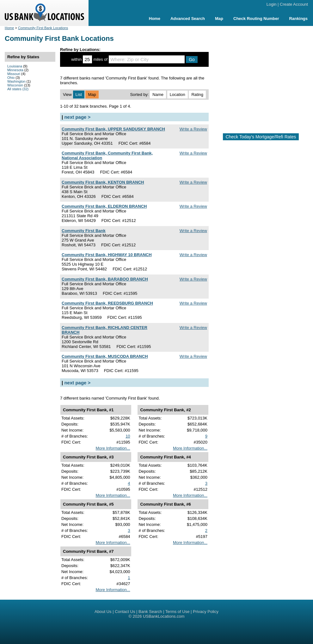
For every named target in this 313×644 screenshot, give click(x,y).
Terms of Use (178, 612)
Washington (16, 81)
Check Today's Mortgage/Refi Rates (261, 137)
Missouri (14, 74)
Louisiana (15, 66)
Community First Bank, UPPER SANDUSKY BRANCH (113, 129)
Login (272, 4)
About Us (103, 612)
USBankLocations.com (164, 616)
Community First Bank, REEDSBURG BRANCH (107, 303)
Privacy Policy (206, 612)
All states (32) (18, 89)
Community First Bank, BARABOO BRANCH (105, 279)
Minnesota (15, 70)
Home (155, 19)
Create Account (294, 4)
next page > (77, 117)
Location (178, 95)
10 (128, 436)
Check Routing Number (256, 19)
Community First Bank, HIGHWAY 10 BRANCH (107, 255)
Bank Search (150, 612)
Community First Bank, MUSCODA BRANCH (105, 356)
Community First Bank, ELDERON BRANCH (104, 206)
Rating (197, 95)
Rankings (298, 19)
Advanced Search (188, 19)
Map (219, 19)
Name (158, 95)
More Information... (113, 448)
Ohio (11, 78)
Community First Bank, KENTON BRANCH (103, 182)
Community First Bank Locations (43, 28)
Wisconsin (15, 85)
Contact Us (125, 612)
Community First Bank (84, 231)
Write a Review (193, 129)
